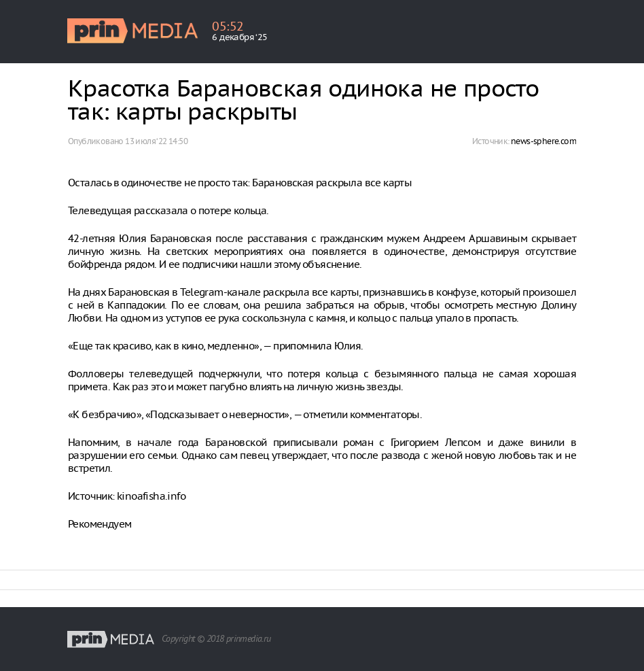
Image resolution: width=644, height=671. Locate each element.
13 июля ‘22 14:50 (156, 141)
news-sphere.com (543, 141)
